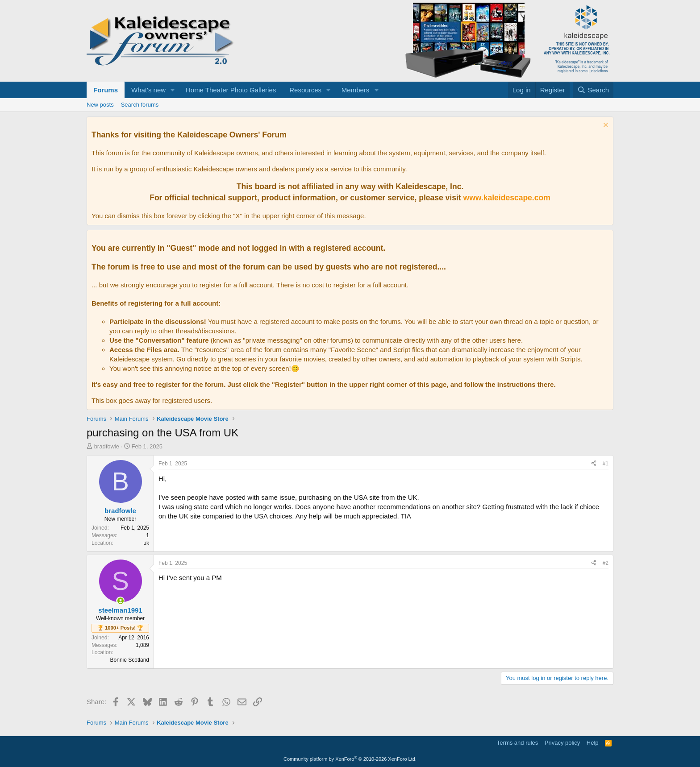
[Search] (593, 90)
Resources (305, 90)
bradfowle (107, 446)
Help (593, 743)
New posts (100, 105)
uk (146, 543)
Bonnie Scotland (130, 660)
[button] (173, 90)
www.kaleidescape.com (507, 198)
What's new (148, 90)
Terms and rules (517, 743)
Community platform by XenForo (350, 759)
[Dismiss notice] (605, 126)
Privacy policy (562, 743)
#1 (606, 464)
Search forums (140, 105)
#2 (606, 563)
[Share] (594, 464)
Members (356, 90)
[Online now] (120, 601)
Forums (106, 90)
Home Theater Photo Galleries (231, 90)
